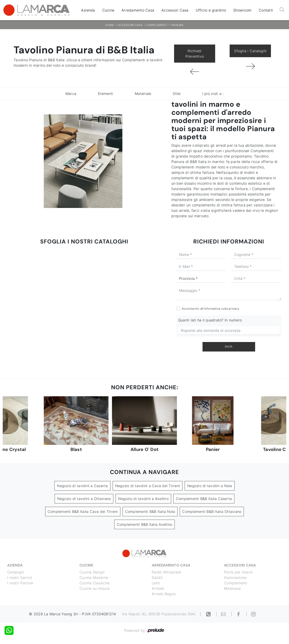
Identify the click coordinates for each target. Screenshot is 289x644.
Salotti (157, 578)
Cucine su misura (94, 588)
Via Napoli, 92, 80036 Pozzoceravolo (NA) (159, 614)
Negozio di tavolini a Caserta (82, 486)
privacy (234, 309)
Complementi (157, 25)
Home (110, 25)
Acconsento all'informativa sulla (210, 309)
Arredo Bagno (164, 594)
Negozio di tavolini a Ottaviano (84, 499)
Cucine (108, 10)
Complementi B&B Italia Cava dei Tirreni (83, 512)
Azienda (88, 10)
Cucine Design (92, 572)
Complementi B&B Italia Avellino (145, 524)
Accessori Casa (175, 10)
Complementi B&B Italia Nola (150, 512)
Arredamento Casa (138, 10)
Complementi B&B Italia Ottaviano (212, 512)
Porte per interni (238, 572)
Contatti (266, 10)
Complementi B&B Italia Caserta (204, 499)
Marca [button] (71, 94)
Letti (156, 583)
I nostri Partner (20, 583)
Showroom (242, 10)
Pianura (177, 25)
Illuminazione (235, 578)
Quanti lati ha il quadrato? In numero (210, 320)
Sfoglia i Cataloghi (250, 51)
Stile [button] (177, 94)
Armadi (158, 588)
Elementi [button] (106, 94)
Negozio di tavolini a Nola (210, 486)
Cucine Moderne (94, 578)
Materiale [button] (143, 94)
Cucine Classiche (94, 583)
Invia (229, 347)
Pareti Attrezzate (166, 572)
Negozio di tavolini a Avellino (143, 499)
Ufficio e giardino (211, 10)
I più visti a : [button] (213, 94)
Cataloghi (16, 572)
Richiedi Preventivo (195, 54)
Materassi (232, 588)
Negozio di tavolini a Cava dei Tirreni (148, 486)
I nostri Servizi (20, 578)
